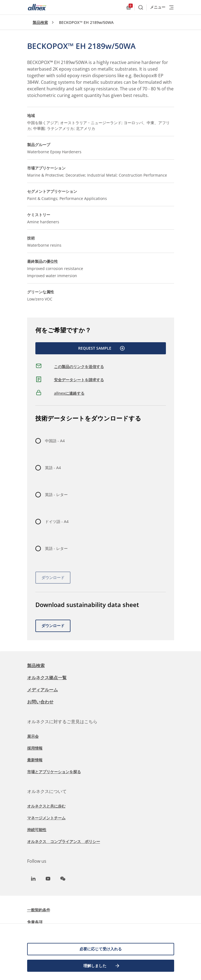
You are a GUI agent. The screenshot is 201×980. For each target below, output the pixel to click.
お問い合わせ (40, 702)
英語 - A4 (53, 468)
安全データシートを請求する (79, 380)
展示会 (33, 736)
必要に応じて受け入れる (101, 949)
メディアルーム (43, 690)
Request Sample (102, 348)
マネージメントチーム (46, 818)
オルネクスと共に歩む (46, 806)
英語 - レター (56, 495)
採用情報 (35, 748)
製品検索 (40, 22)
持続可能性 (37, 830)
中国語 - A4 (55, 441)
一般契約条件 (39, 910)
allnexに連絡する (69, 393)
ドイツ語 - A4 (57, 521)
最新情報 (35, 760)
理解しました (102, 966)
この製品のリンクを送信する (79, 367)
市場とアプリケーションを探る (54, 772)
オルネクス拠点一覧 (47, 678)
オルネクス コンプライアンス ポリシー (64, 841)
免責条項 (35, 922)
